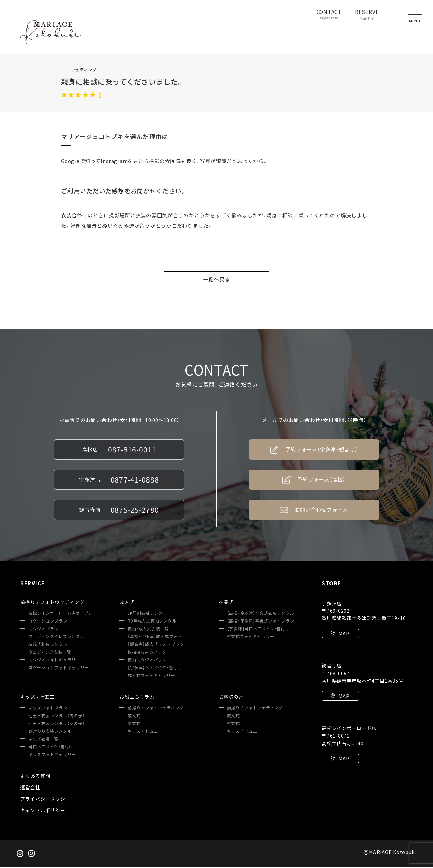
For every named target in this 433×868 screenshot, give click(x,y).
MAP (340, 634)
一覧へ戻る (217, 279)
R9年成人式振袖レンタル (152, 621)
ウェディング (84, 70)
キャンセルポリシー (43, 811)
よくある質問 (35, 776)
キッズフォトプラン (48, 708)
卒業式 (134, 724)
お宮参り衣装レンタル (50, 732)
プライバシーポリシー (45, 799)
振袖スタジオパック (147, 660)
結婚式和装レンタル (48, 645)
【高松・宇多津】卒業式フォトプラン (261, 621)
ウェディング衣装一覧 (50, 653)
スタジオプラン (43, 629)
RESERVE (367, 15)
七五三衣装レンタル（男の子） (57, 716)
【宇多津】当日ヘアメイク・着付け (258, 629)
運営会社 (30, 788)
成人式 (134, 716)
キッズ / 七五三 (143, 732)
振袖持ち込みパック (147, 653)
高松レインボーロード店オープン (61, 614)
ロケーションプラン (48, 621)
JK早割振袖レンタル (147, 614)
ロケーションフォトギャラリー (59, 668)
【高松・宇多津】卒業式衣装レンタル (261, 614)
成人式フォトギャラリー (151, 676)
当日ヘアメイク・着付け (51, 747)
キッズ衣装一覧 (43, 740)
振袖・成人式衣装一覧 (148, 629)
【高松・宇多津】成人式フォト (155, 637)
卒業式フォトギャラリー (251, 637)
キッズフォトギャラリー (52, 755)
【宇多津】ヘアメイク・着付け (155, 668)
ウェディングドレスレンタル (56, 637)
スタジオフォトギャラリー (54, 660)
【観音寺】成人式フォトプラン (156, 645)
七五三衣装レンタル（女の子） (57, 724)
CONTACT (329, 15)
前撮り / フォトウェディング (155, 708)
